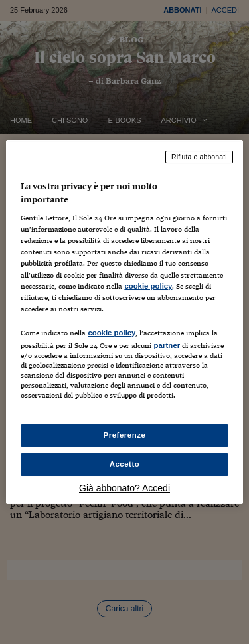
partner (167, 345)
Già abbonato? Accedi (124, 488)
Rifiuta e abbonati (199, 157)
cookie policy (148, 286)
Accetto (125, 464)
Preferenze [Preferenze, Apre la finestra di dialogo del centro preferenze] (125, 435)
